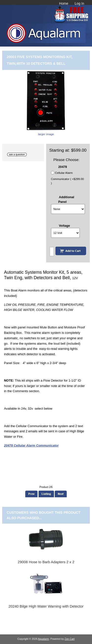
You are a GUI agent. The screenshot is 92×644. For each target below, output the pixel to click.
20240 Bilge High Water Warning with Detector (46, 606)
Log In (79, 3)
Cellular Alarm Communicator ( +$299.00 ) (67, 178)
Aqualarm (44, 639)
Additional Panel (66, 199)
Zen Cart (70, 639)
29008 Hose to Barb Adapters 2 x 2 (46, 562)
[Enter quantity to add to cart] (52, 252)
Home (64, 3)
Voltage (64, 226)
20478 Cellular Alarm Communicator (31, 445)
